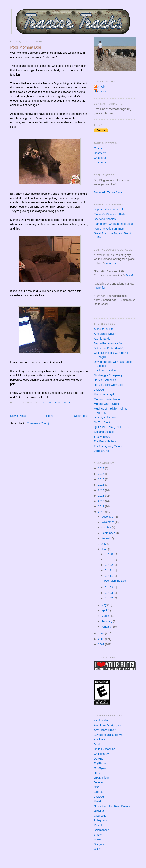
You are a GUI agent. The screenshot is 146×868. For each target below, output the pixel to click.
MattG (130, 275)
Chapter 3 (100, 158)
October (107, 528)
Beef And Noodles (105, 219)
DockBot (99, 759)
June (105, 549)
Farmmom (101, 91)
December (108, 517)
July (104, 544)
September (108, 533)
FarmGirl (100, 87)
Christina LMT (102, 754)
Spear (98, 839)
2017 (102, 474)
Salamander (101, 830)
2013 (102, 496)
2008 (102, 639)
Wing (97, 849)
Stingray (99, 844)
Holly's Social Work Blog (109, 385)
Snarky (98, 835)
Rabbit (98, 825)
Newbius (111, 263)
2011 (102, 506)
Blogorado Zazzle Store (108, 192)
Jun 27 (109, 560)
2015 (102, 485)
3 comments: (62, 403)
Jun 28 (109, 554)
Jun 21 (109, 570)
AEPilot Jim (101, 721)
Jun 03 (109, 593)
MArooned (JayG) (105, 394)
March (106, 616)
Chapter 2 (100, 153)
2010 (102, 512)
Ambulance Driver (105, 334)
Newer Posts (18, 416)
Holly (97, 773)
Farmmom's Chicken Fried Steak (114, 224)
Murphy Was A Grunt (106, 404)
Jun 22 (109, 565)
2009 (102, 634)
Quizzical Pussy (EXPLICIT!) (111, 427)
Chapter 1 (100, 148)
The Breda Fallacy (105, 441)
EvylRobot (100, 763)
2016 (102, 479)
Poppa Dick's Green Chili (109, 210)
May (104, 605)
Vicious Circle (102, 451)
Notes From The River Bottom (112, 806)
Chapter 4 (100, 163)
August (106, 538)
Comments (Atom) (38, 423)
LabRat (98, 792)
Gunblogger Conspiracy (108, 375)
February (107, 621)
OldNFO (99, 811)
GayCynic (100, 768)
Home (50, 416)
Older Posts (81, 416)
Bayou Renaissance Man (109, 343)
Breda (98, 744)
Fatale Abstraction (105, 371)
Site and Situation (105, 432)
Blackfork (100, 740)
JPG (97, 787)
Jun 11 (109, 576)
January (107, 627)
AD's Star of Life (104, 329)
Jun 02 (109, 598)
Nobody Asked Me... (106, 418)
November (108, 522)
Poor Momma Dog (26, 47)
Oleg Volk (100, 816)
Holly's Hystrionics (105, 380)
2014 (102, 490)
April (104, 611)
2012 (102, 501)
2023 (102, 468)
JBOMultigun (102, 778)
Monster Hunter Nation (108, 399)
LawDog (99, 390)
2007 (102, 644)
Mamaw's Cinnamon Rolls (110, 214)
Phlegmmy (100, 820)
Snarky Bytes (102, 437)
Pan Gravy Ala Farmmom (109, 229)
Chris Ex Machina (105, 749)
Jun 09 (109, 587)
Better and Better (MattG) (109, 348)
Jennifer (100, 288)
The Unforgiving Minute (108, 446)
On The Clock (102, 422)
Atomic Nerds (102, 339)
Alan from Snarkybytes (108, 725)
